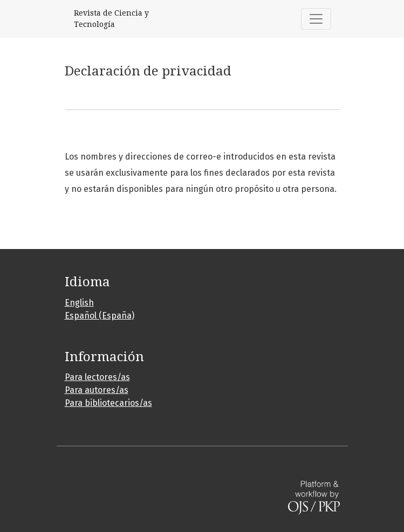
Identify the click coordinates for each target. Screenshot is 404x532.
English (79, 303)
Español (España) (100, 316)
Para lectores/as (97, 377)
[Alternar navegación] (316, 19)
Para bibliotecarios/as (108, 403)
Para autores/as (97, 390)
